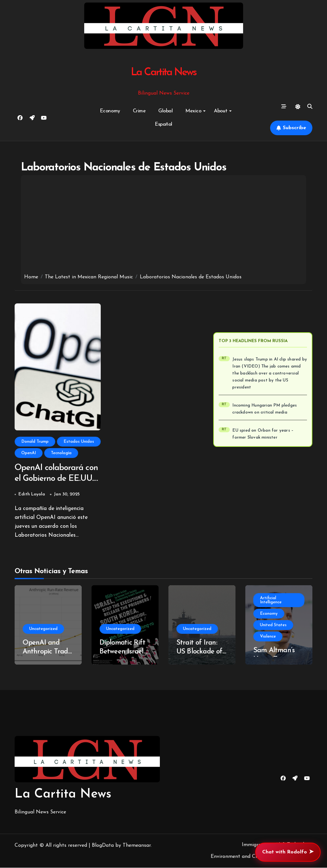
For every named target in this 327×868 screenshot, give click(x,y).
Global (165, 111)
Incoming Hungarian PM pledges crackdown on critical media (265, 409)
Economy (110, 111)
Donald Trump (35, 442)
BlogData (103, 846)
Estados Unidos (79, 442)
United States (273, 625)
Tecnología (61, 453)
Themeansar (137, 846)
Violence (268, 637)
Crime (139, 111)
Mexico (195, 111)
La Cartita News (163, 73)
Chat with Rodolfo (288, 852)
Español (163, 124)
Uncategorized (43, 629)
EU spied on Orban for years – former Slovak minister (263, 434)
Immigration (256, 845)
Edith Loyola (32, 495)
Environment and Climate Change (250, 857)
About (223, 111)
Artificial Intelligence (271, 600)
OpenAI (29, 453)
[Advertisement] (163, 226)
